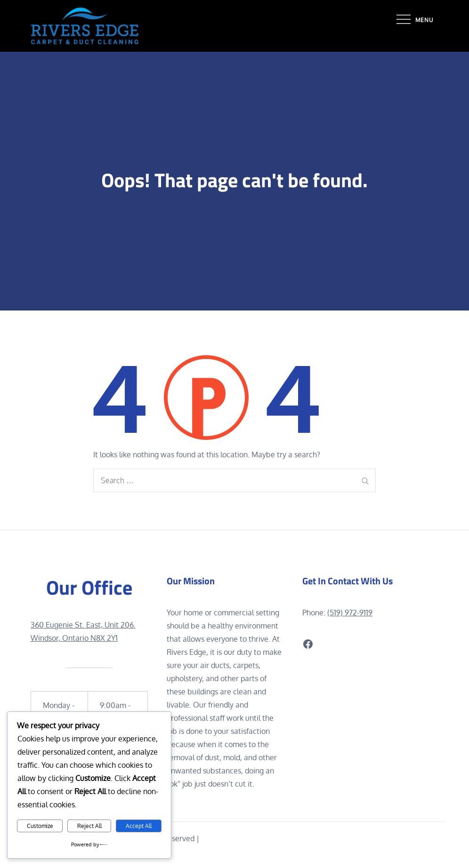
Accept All (139, 826)
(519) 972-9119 (350, 613)
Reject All (89, 826)
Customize (40, 826)
